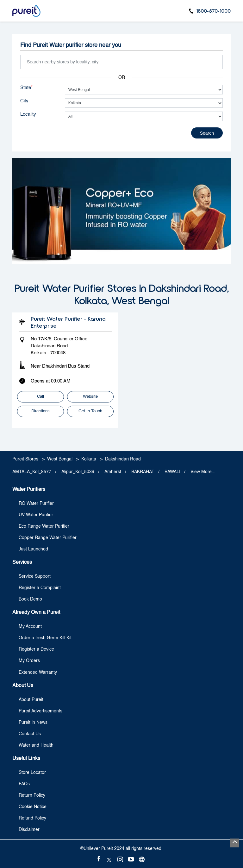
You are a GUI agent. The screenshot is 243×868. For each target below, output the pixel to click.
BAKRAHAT (143, 472)
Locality (28, 114)
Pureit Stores (26, 459)
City (24, 101)
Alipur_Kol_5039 (78, 472)
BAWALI (172, 472)
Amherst (113, 472)
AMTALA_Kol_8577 (32, 472)
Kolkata (89, 459)
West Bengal (60, 459)
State (26, 87)
